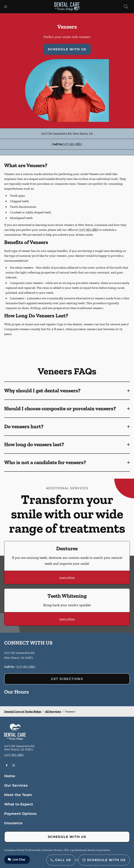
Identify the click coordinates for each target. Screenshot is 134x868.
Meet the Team (18, 795)
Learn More (67, 577)
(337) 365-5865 (72, 144)
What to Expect (19, 804)
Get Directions (67, 679)
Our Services (16, 785)
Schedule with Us (67, 49)
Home (10, 776)
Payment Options (20, 814)
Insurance (13, 823)
